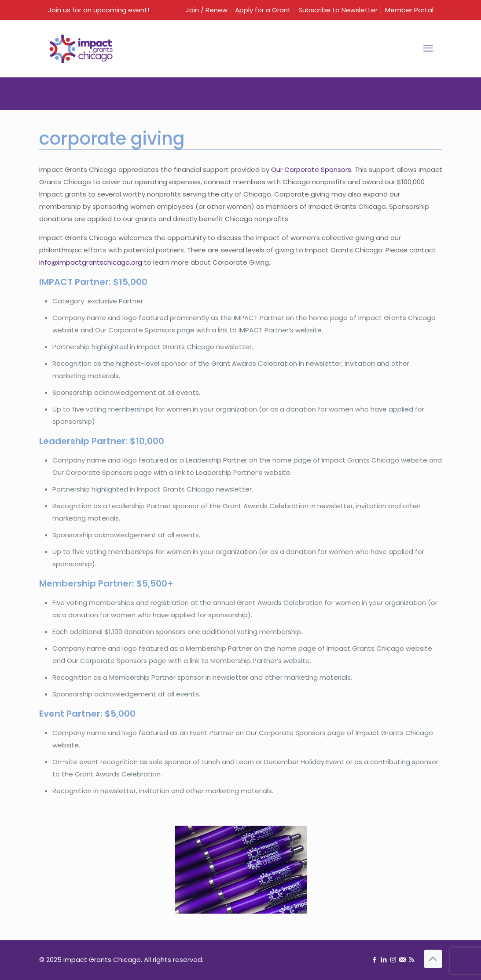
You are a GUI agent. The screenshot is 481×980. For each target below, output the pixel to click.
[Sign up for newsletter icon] (402, 960)
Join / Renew (207, 10)
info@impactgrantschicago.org (91, 262)
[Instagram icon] (393, 960)
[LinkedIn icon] (384, 960)
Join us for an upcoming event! (99, 10)
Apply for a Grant (263, 10)
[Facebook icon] (375, 960)
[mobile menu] (428, 48)
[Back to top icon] (433, 959)
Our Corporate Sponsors (311, 169)
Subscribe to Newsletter (338, 10)
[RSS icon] (412, 960)
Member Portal (409, 10)
